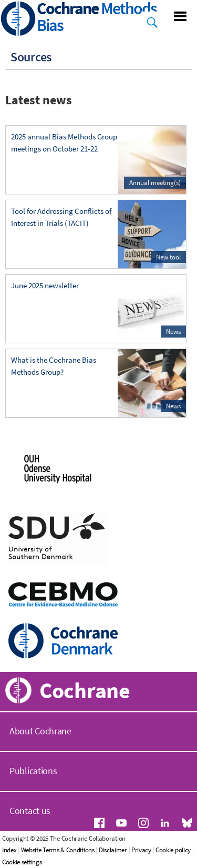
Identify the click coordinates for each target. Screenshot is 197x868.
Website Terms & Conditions (58, 850)
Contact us (30, 811)
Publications (33, 771)
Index (9, 850)
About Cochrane (40, 731)
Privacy (141, 850)
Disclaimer (113, 850)
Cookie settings (22, 862)
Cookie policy (173, 850)
